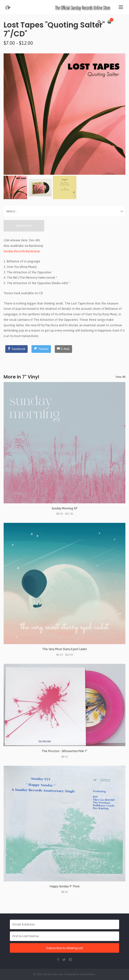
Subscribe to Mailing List (64, 948)
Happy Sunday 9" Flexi (65, 886)
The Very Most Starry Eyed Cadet (64, 649)
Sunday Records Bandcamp (22, 251)
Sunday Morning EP (64, 508)
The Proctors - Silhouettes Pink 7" (64, 751)
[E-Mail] (64, 349)
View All (120, 377)
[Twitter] (41, 349)
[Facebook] (17, 349)
